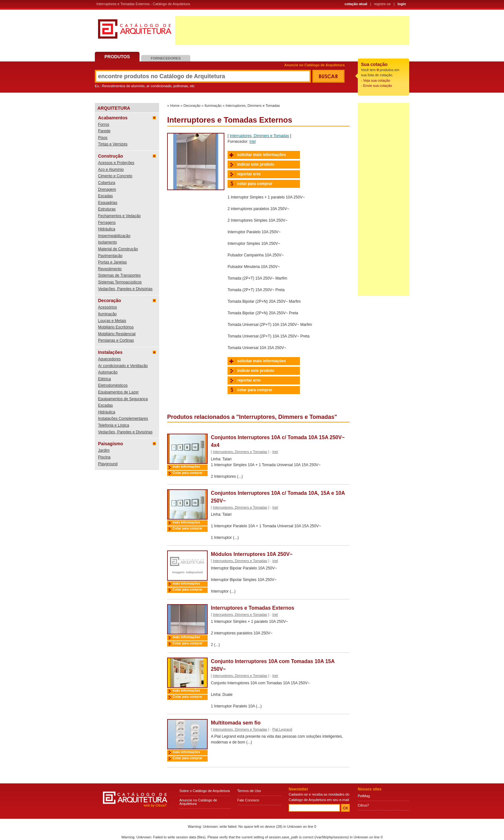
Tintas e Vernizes (113, 144)
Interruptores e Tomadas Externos (252, 608)
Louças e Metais (112, 321)
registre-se (382, 4)
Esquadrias (108, 203)
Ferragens (107, 223)
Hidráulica (107, 229)
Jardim (104, 450)
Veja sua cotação (377, 80)
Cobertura (107, 183)
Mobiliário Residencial (117, 334)
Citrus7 (363, 805)
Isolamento (108, 242)
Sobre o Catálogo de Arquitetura (205, 791)
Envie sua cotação (378, 86)
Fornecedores (166, 58)
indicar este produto (256, 164)
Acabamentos (113, 118)
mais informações (186, 467)
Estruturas (107, 209)
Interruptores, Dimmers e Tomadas (253, 106)
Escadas (105, 196)
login (402, 4)
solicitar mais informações (261, 155)
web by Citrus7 (155, 805)
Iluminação (107, 314)
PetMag (364, 796)
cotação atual (356, 4)
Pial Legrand (282, 729)
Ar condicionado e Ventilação (123, 366)
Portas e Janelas (112, 262)
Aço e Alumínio (111, 170)
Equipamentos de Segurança (123, 399)
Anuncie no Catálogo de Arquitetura (314, 65)
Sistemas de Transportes (119, 275)
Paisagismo (111, 444)
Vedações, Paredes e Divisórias (125, 289)
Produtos (117, 57)
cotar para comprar (255, 184)
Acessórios (108, 307)
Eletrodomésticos (113, 385)
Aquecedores (109, 359)
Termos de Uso (249, 791)
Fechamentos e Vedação (119, 216)
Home (175, 106)
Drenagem (107, 189)
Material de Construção (118, 249)
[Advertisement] (292, 31)
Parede (104, 131)
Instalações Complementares (123, 419)
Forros (104, 125)
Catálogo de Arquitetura (135, 31)
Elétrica (104, 379)
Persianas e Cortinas (116, 340)
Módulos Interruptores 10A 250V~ (252, 554)
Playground (108, 464)
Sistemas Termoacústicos (120, 282)
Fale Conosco (248, 800)
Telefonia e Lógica (114, 425)
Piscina (104, 457)
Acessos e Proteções (116, 163)
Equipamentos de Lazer (118, 392)
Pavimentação (110, 256)
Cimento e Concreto (115, 176)
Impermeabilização (114, 236)
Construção (111, 156)
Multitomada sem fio (236, 723)
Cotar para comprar (188, 473)
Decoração (110, 300)
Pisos (103, 138)
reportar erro (249, 174)
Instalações (110, 352)
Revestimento (110, 269)
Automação (108, 372)
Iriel (252, 142)
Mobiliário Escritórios (116, 327)
